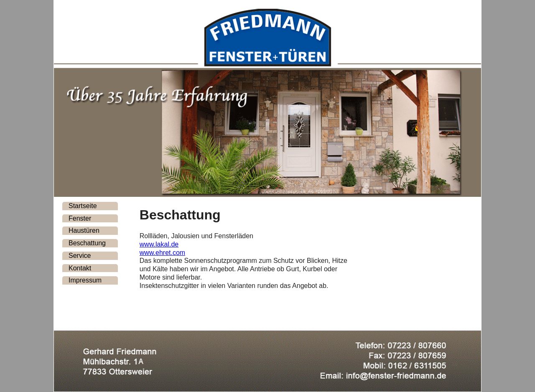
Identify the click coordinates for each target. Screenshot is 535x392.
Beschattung (87, 243)
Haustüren (84, 230)
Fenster (80, 218)
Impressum (85, 280)
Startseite (83, 206)
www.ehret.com (162, 253)
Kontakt (80, 268)
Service (80, 256)
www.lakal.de (159, 244)
